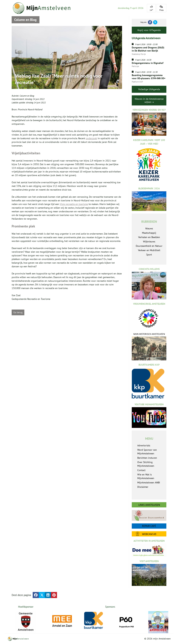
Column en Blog (27, 96)
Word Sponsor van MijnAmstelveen (147, 452)
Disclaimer (143, 487)
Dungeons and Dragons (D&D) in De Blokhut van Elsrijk (148, 49)
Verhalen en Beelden (149, 237)
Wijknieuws (149, 242)
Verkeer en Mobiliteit (149, 250)
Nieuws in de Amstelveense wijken (149, 100)
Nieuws (149, 228)
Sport (149, 255)
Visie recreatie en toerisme (74, 204)
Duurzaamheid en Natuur (149, 246)
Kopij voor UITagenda (149, 30)
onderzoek (91, 138)
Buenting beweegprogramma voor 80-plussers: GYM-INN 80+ (149, 77)
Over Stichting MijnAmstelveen (146, 464)
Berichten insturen (147, 458)
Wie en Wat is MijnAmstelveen (146, 476)
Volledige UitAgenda (149, 89)
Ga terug (18, 312)
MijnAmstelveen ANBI (149, 483)
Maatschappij (149, 233)
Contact (141, 470)
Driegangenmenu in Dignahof (148, 63)
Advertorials (144, 445)
